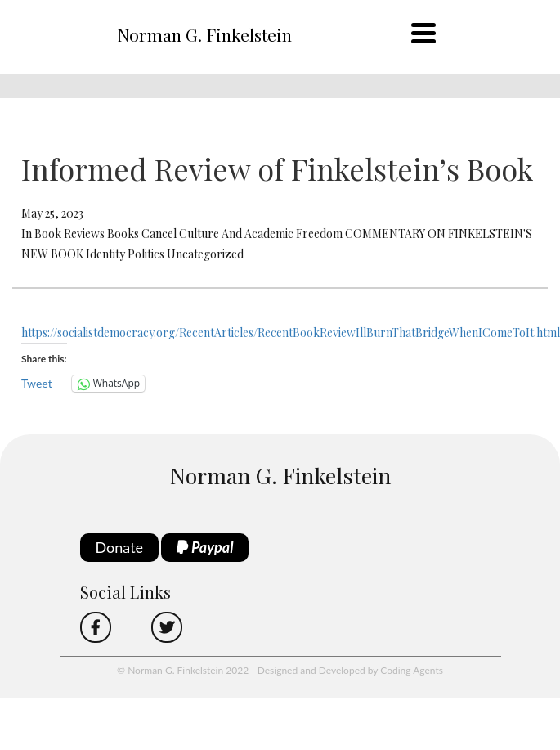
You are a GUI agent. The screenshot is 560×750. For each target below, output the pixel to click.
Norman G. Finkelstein (204, 34)
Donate (120, 547)
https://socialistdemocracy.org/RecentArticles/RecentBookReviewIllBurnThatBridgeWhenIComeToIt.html (291, 332)
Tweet (37, 383)
